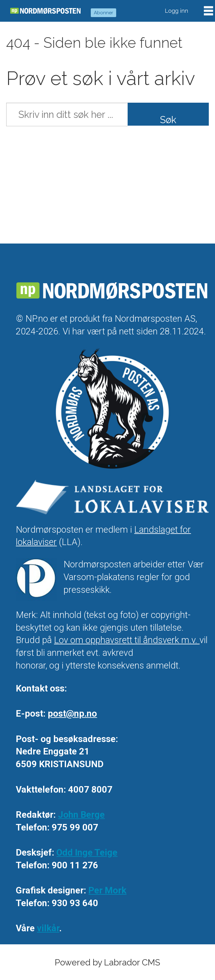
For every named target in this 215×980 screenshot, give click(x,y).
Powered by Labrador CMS (107, 962)
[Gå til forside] (45, 11)
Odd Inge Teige (87, 852)
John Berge (81, 815)
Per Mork (107, 890)
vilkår (48, 928)
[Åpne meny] (208, 11)
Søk (168, 120)
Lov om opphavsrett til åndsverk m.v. (127, 640)
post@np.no (72, 714)
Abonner (103, 13)
